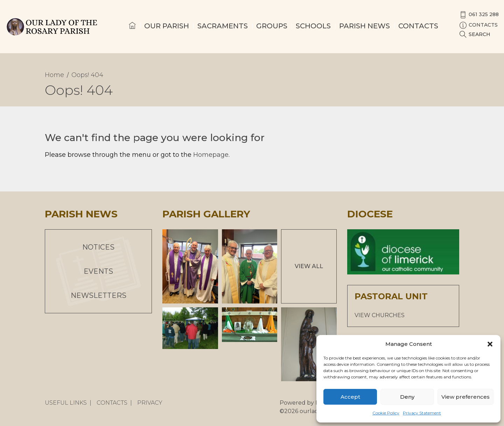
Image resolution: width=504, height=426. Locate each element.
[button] (490, 344)
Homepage (211, 155)
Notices (98, 247)
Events (98, 271)
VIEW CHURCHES (380, 315)
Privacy (150, 403)
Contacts (418, 26)
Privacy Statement (422, 413)
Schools (313, 26)
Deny (407, 397)
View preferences (465, 397)
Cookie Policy (386, 413)
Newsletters (99, 295)
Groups (272, 26)
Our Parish (167, 26)
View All (309, 266)
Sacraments (223, 26)
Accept (350, 397)
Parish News (365, 26)
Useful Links (66, 403)
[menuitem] (132, 32)
